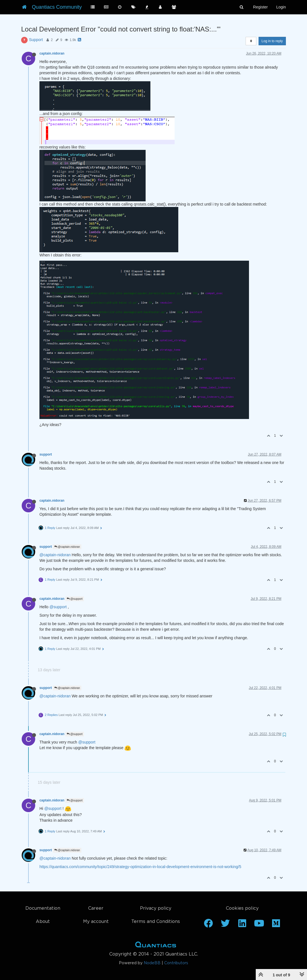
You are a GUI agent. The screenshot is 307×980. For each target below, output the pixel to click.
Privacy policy (156, 908)
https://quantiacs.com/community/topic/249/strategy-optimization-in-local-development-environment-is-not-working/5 (140, 867)
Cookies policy (242, 908)
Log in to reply (272, 41)
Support (36, 40)
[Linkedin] (242, 925)
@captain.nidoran (67, 547)
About (43, 922)
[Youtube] (259, 925)
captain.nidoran (52, 53)
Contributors (176, 963)
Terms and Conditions (156, 922)
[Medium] (276, 925)
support (46, 454)
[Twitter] (225, 925)
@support (75, 599)
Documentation (43, 908)
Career (96, 908)
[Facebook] (208, 925)
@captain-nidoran (55, 555)
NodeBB (152, 963)
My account (96, 922)
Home (156, 946)
